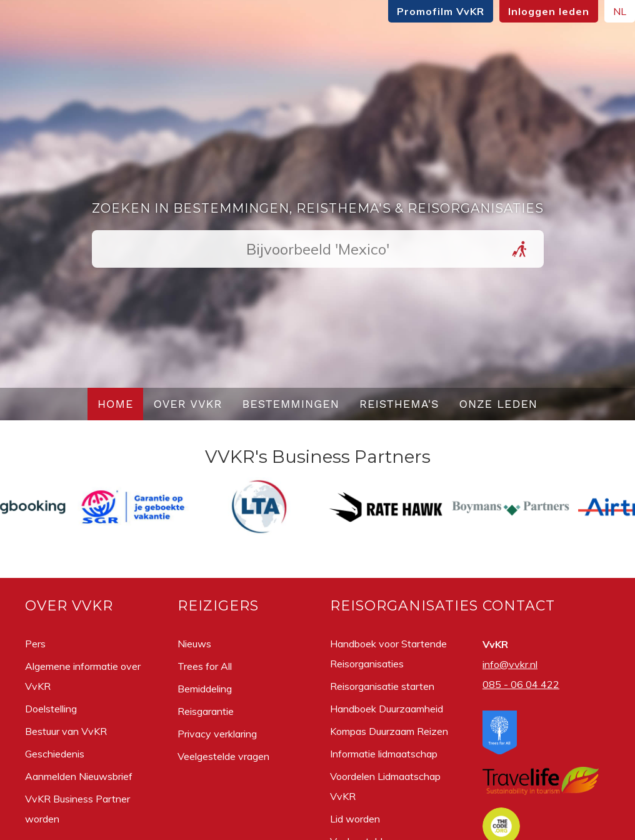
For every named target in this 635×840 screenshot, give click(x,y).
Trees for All (205, 666)
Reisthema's (399, 404)
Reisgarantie (206, 711)
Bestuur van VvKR (66, 731)
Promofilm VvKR (441, 11)
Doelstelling (51, 709)
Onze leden (499, 404)
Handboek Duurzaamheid (387, 709)
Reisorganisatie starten (382, 686)
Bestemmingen (291, 404)
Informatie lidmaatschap (384, 754)
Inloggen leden (549, 11)
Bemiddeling (205, 689)
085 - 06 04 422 (521, 684)
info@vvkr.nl (510, 664)
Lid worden (355, 819)
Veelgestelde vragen (223, 756)
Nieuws (194, 644)
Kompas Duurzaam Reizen (389, 731)
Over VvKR (187, 404)
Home (116, 404)
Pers (35, 644)
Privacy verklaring (217, 734)
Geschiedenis (55, 754)
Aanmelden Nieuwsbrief (79, 776)
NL (620, 11)
